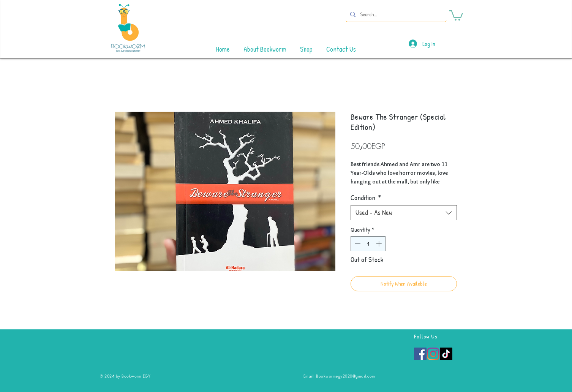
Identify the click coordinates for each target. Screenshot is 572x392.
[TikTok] (446, 354)
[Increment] (380, 244)
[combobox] (404, 213)
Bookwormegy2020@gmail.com (346, 376)
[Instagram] (433, 354)
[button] (456, 15)
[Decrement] (357, 244)
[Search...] (395, 14)
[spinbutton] (368, 244)
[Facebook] (420, 354)
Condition (366, 198)
